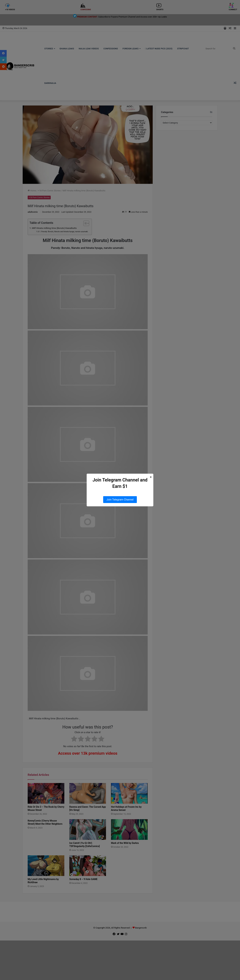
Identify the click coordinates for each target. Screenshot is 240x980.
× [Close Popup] (151, 477)
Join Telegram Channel (120, 500)
